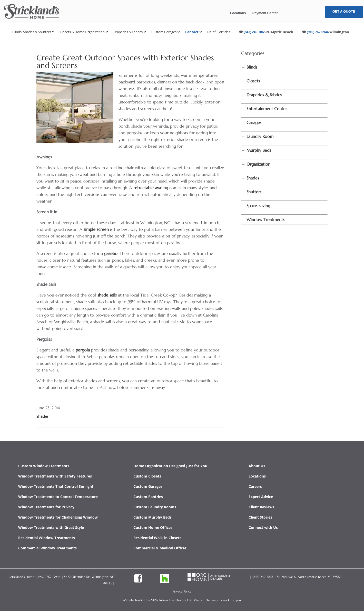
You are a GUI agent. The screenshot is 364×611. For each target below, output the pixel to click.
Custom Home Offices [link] (153, 527)
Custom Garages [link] (148, 486)
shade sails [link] (106, 295)
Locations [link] (238, 13)
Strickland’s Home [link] (22, 577)
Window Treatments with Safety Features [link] (55, 476)
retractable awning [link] (151, 188)
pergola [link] (83, 350)
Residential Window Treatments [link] (47, 538)
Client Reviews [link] (261, 507)
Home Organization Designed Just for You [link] (170, 466)
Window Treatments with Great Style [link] (51, 527)
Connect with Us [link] (263, 527)
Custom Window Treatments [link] (44, 466)
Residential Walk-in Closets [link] (157, 538)
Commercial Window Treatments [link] (47, 548)
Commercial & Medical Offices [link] (160, 548)
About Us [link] (257, 466)
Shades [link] (42, 416)
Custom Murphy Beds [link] (153, 517)
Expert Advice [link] (261, 497)
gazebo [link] (111, 253)
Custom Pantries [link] (148, 497)
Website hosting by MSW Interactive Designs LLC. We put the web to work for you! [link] (182, 600)
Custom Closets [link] (147, 476)
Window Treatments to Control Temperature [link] (58, 497)
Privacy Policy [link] (182, 591)
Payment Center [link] (265, 13)
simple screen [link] (96, 229)
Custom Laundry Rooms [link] (155, 507)
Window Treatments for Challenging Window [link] (58, 517)
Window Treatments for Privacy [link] (46, 507)
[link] (32, 19)
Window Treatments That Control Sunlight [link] (56, 486)
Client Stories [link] (260, 517)
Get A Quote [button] (344, 11)
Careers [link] (255, 486)
